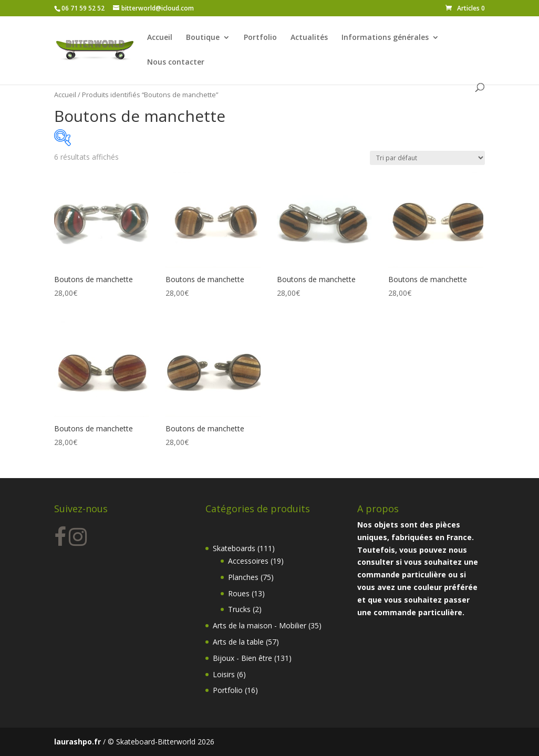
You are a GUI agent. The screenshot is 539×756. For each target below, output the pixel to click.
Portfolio (260, 38)
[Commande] (427, 158)
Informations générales (385, 38)
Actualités (309, 38)
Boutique (203, 38)
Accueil (160, 38)
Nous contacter (176, 63)
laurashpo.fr (77, 742)
